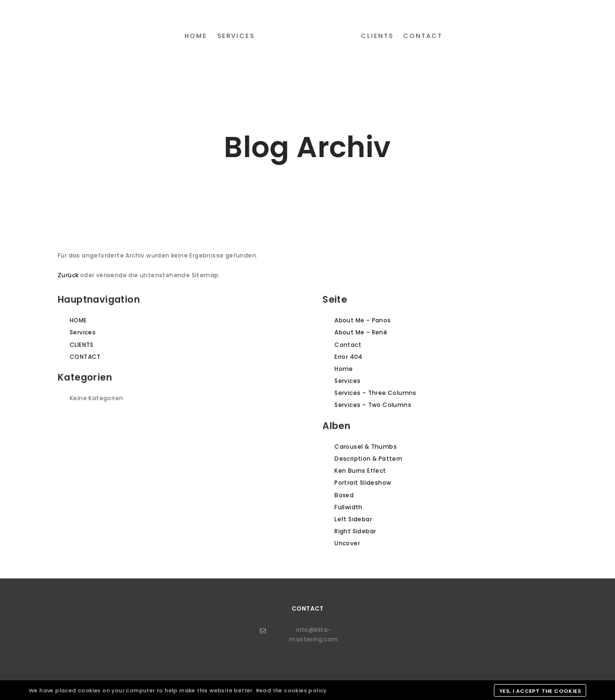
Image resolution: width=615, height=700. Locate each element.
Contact (348, 345)
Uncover (347, 543)
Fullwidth (349, 507)
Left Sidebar (353, 519)
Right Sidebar (355, 531)
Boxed (344, 495)
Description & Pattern (368, 459)
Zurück (68, 275)
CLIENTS (82, 345)
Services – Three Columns (375, 393)
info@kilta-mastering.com (299, 634)
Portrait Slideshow (363, 483)
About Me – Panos (363, 320)
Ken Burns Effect (360, 471)
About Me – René (361, 332)
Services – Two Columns (373, 405)
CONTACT (85, 357)
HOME (78, 320)
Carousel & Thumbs (366, 447)
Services (83, 332)
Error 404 (349, 357)
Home (344, 369)
